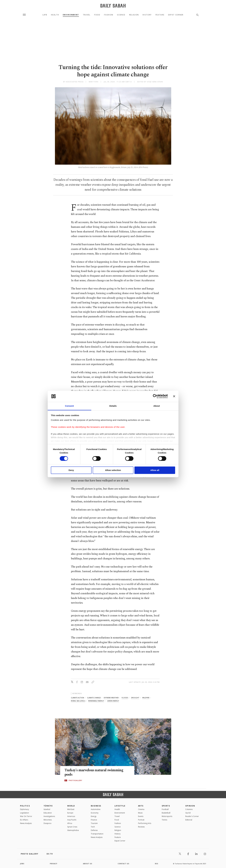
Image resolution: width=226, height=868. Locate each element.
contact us (123, 864)
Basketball (166, 813)
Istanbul (47, 809)
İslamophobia (73, 830)
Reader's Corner (192, 816)
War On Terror (26, 816)
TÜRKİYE (48, 806)
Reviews (141, 827)
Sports (166, 806)
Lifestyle (120, 806)
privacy (54, 864)
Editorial (189, 820)
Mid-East (71, 809)
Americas (71, 816)
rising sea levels (78, 701)
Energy (94, 816)
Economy (95, 813)
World (71, 806)
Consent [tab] (69, 406)
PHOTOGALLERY (75, 780)
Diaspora (47, 823)
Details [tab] (113, 406)
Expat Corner (176, 15)
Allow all (155, 470)
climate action (77, 698)
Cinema (141, 809)
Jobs (22, 864)
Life (45, 15)
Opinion (190, 806)
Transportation (97, 834)
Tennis (164, 820)
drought (135, 698)
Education (48, 813)
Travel (87, 15)
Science (121, 15)
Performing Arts (145, 823)
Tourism (94, 823)
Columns (189, 809)
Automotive (96, 809)
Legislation (24, 813)
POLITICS (25, 806)
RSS (157, 864)
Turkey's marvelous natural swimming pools (94, 772)
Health (55, 15)
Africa (70, 823)
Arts (141, 806)
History (147, 15)
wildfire (146, 698)
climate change (94, 698)
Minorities (48, 820)
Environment (71, 15)
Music (140, 813)
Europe (70, 813)
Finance (94, 820)
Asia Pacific (72, 820)
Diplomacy (24, 809)
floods (125, 698)
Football (165, 809)
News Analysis (26, 823)
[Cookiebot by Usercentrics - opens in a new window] (155, 396)
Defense (94, 830)
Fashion (109, 15)
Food (97, 15)
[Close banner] (174, 396)
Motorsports (167, 816)
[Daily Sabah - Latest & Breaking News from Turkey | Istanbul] (113, 6)
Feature (160, 15)
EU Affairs (24, 820)
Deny (71, 470)
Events (141, 816)
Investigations (49, 816)
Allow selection (113, 470)
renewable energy (96, 701)
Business (96, 806)
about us (88, 864)
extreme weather (111, 698)
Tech (93, 827)
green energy (113, 701)
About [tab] (157, 406)
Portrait (141, 820)
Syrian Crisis (72, 827)
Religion (134, 15)
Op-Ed (188, 813)
